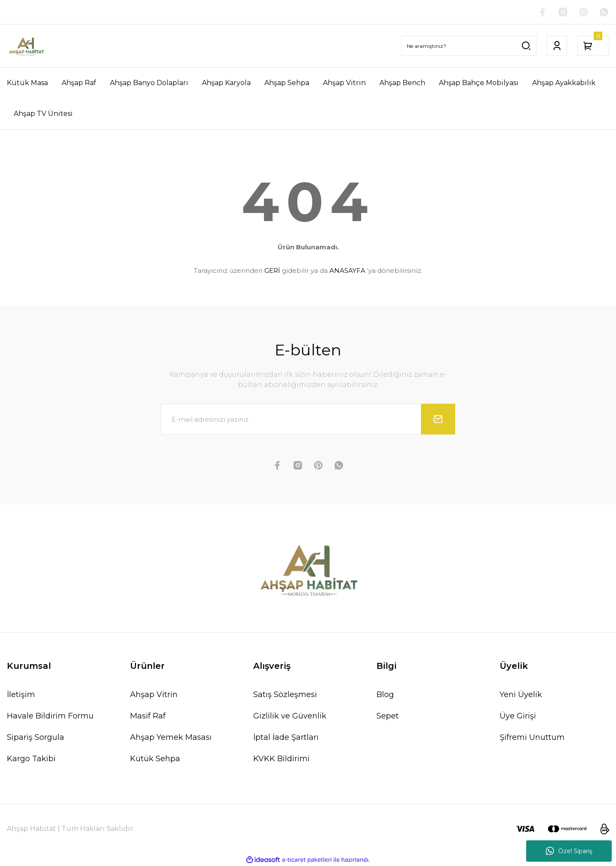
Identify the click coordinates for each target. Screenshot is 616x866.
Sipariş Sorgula (36, 737)
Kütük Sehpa (155, 759)
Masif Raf (148, 716)
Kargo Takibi (31, 759)
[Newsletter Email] (308, 419)
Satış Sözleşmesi (285, 695)
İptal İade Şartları (286, 737)
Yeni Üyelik (521, 695)
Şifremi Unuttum (532, 737)
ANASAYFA (347, 270)
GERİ (272, 270)
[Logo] (26, 46)
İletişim (21, 695)
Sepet (388, 716)
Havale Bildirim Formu (50, 716)
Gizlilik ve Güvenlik (290, 716)
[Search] (469, 46)
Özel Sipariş (569, 851)
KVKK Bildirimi (281, 759)
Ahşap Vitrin (154, 695)
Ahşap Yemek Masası (171, 737)
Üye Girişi (518, 716)
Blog (385, 695)
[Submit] (438, 419)
